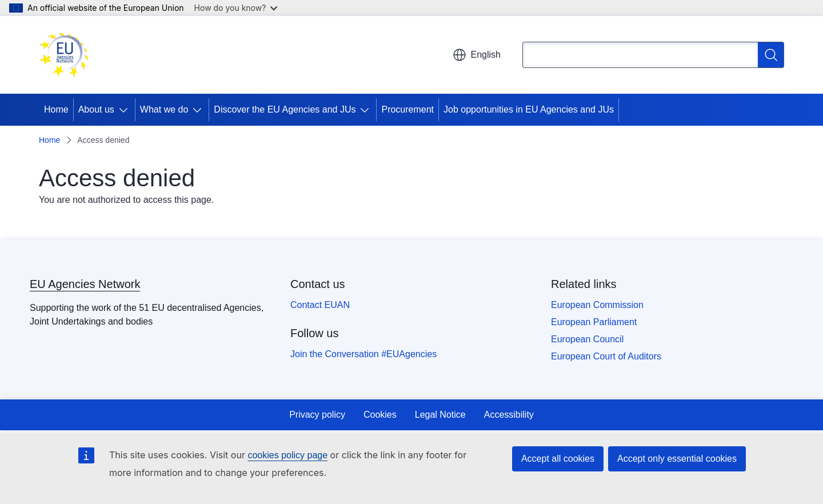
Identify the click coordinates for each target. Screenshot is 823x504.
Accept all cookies (558, 459)
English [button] (477, 55)
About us (96, 109)
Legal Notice (440, 415)
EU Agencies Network (85, 284)
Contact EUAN (320, 305)
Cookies (380, 415)
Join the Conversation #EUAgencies (363, 354)
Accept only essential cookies (677, 459)
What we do (164, 109)
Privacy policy (317, 415)
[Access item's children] (126, 110)
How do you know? (236, 8)
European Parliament (594, 322)
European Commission (597, 305)
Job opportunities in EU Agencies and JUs (529, 109)
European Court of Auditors (606, 356)
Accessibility (509, 415)
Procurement (407, 109)
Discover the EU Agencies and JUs (285, 109)
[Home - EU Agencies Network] (64, 55)
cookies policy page (287, 455)
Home (56, 109)
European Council (587, 339)
